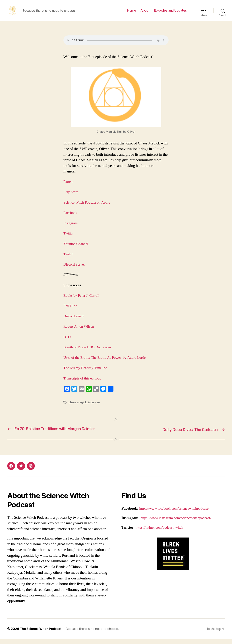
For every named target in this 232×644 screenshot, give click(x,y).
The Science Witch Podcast (41, 634)
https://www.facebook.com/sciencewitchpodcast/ (176, 514)
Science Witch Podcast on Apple (88, 208)
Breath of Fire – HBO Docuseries (89, 353)
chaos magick (78, 408)
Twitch (69, 260)
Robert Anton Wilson (80, 332)
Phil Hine (71, 311)
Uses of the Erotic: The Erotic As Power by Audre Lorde (107, 363)
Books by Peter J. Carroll (83, 301)
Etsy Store (71, 197)
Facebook (71, 218)
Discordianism (75, 322)
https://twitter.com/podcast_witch (161, 533)
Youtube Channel (77, 249)
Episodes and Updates (170, 13)
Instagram (71, 228)
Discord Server (75, 270)
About (145, 13)
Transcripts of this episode (84, 384)
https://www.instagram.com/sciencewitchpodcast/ (178, 523)
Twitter (69, 239)
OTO (67, 342)
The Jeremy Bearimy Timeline (87, 373)
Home (132, 13)
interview (95, 408)
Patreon (69, 187)
